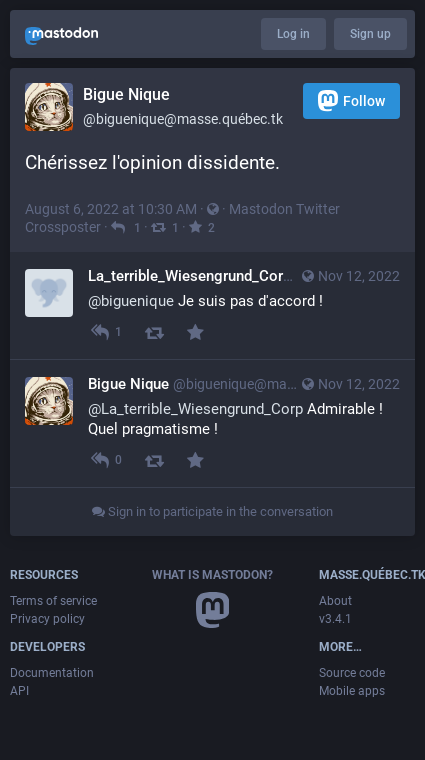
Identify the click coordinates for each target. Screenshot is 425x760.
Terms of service (53, 601)
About (335, 601)
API (19, 691)
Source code (352, 673)
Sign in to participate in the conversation (212, 511)
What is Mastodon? (212, 575)
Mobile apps (352, 691)
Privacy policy (47, 619)
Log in (293, 34)
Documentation (52, 673)
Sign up (370, 34)
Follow (351, 100)
